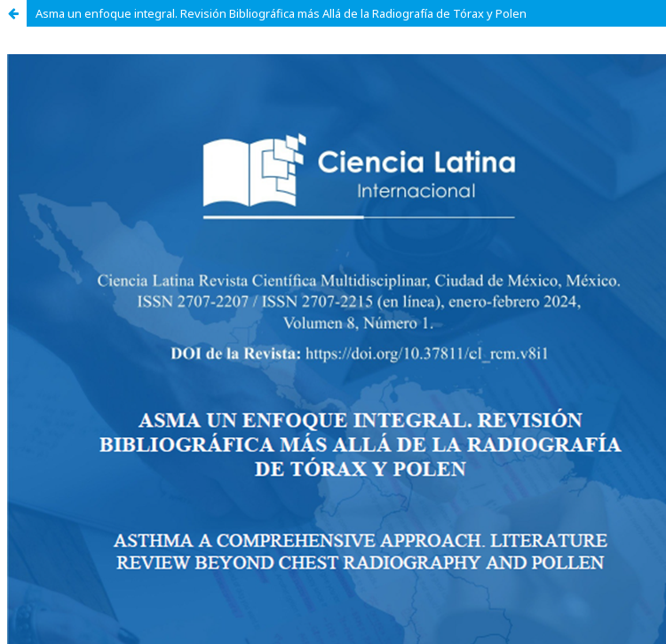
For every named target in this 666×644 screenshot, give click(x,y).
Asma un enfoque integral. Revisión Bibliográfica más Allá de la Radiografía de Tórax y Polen (281, 13)
